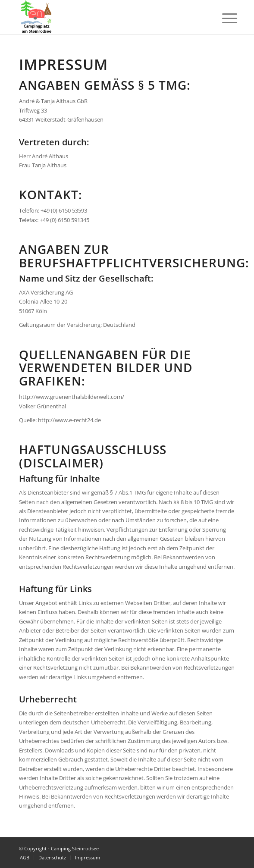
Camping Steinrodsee (75, 848)
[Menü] (223, 18)
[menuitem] (25, 858)
